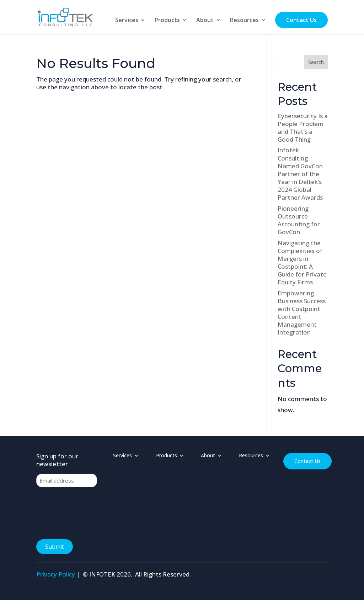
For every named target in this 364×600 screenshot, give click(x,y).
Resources (244, 21)
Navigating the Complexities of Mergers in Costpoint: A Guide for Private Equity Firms (302, 262)
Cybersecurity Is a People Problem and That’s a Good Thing (303, 128)
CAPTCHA (50, 497)
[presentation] (90, 517)
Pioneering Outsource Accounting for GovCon (299, 220)
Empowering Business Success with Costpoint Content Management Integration (302, 313)
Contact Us (301, 20)
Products (167, 21)
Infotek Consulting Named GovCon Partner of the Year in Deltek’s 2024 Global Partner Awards (300, 174)
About (205, 21)
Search (316, 62)
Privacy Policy (56, 574)
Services (127, 21)
